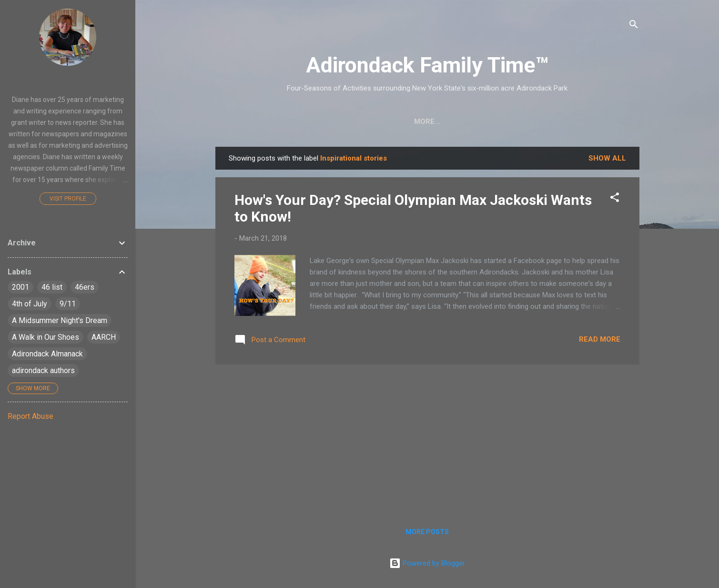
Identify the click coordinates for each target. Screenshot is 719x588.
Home (245, 122)
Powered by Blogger (427, 563)
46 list (52, 287)
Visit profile (68, 199)
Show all (607, 158)
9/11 (68, 304)
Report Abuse (30, 416)
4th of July (30, 304)
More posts (427, 532)
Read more (600, 339)
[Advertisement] (427, 439)
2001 (20, 287)
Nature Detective (412, 122)
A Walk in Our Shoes (46, 337)
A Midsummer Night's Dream (60, 320)
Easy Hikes (339, 122)
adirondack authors (43, 370)
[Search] (634, 26)
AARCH (104, 337)
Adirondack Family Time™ (427, 65)
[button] (615, 199)
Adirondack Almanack (47, 354)
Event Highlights (586, 122)
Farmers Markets (499, 122)
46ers (85, 287)
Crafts (287, 122)
